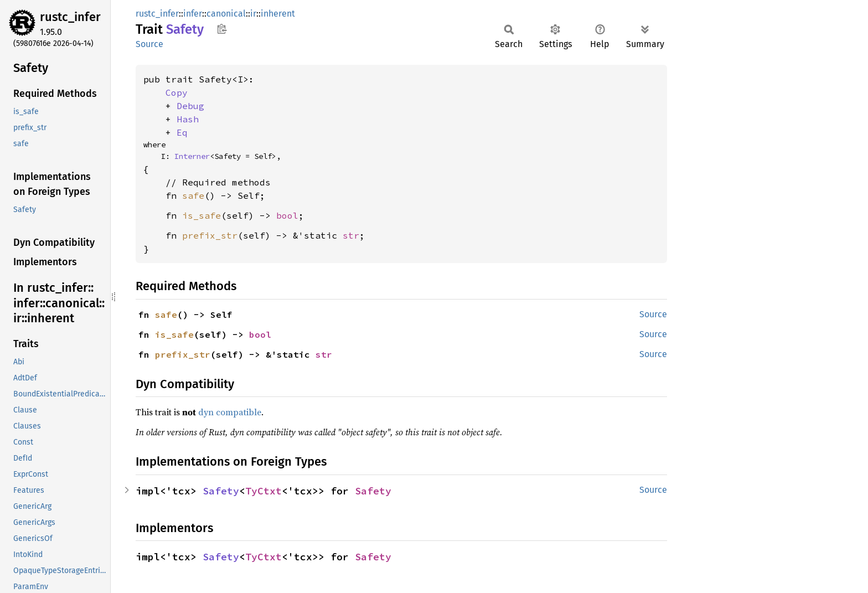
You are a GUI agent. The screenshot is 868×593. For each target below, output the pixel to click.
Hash (188, 119)
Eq (182, 132)
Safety (221, 491)
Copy (177, 92)
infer (193, 14)
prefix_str (210, 235)
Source (149, 44)
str (351, 235)
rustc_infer (70, 17)
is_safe (201, 215)
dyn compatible (230, 412)
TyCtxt (263, 491)
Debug (190, 106)
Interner (192, 156)
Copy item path (222, 29)
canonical (226, 14)
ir (253, 14)
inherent (278, 14)
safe (193, 195)
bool (287, 215)
